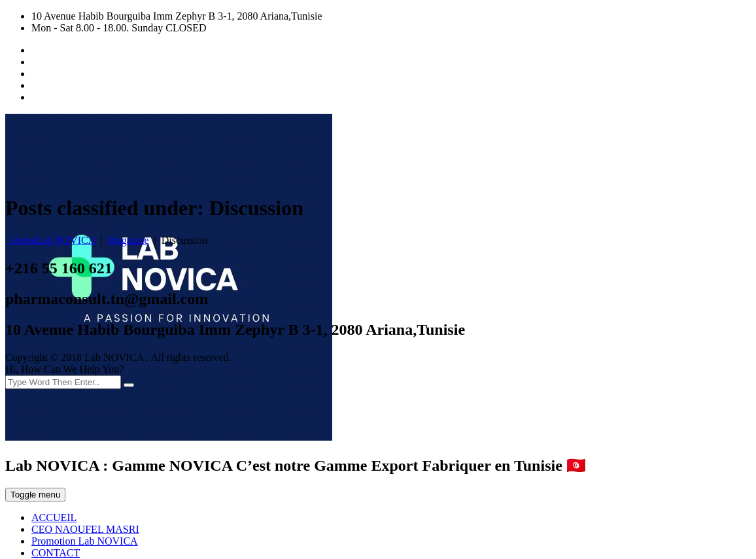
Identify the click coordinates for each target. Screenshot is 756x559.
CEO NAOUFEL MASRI (85, 529)
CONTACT (56, 553)
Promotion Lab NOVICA (85, 541)
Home (50, 240)
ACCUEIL (54, 517)
